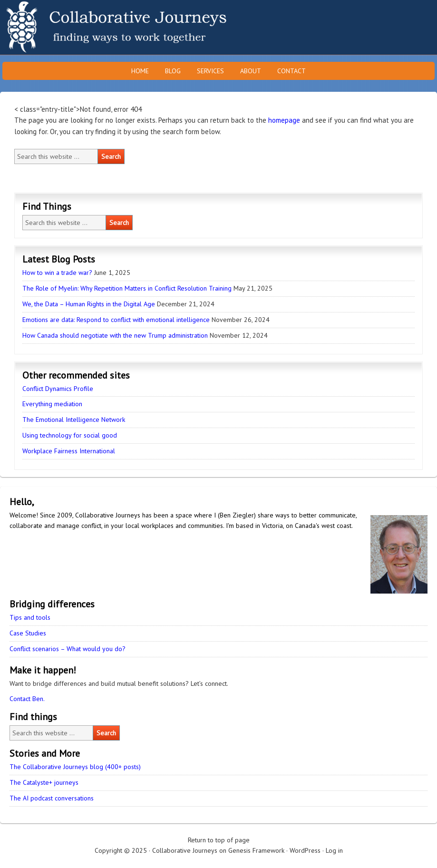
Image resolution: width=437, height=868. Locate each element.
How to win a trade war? (57, 273)
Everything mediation (52, 404)
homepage (284, 120)
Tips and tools (30, 617)
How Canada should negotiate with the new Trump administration (115, 335)
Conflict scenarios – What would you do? (68, 649)
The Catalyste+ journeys (44, 782)
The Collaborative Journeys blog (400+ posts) (75, 767)
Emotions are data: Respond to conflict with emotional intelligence (116, 320)
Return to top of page (219, 840)
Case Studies (28, 633)
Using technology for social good (70, 435)
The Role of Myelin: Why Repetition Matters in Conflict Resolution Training (127, 288)
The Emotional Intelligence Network (74, 419)
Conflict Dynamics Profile (58, 389)
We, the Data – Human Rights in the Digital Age (89, 304)
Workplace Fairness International (69, 451)
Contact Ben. (27, 699)
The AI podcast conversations (52, 798)
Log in (334, 850)
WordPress (305, 850)
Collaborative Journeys (83, 27)
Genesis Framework (256, 850)
